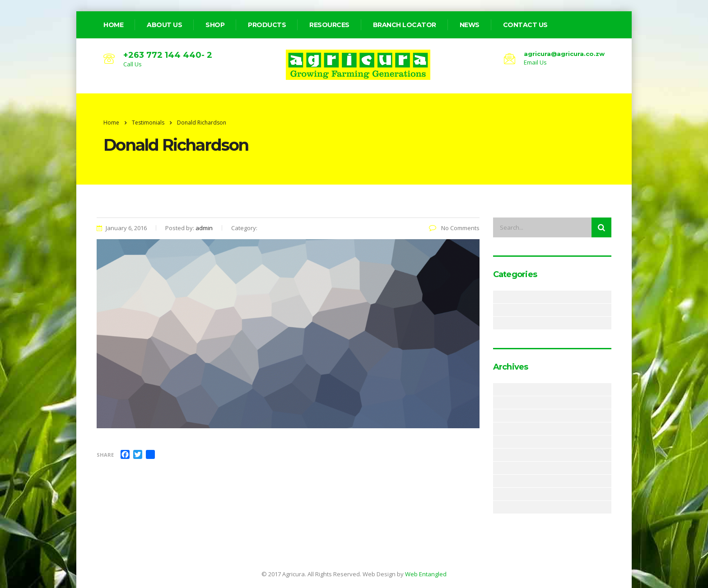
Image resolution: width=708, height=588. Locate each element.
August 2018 (498, 468)
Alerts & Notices (498, 297)
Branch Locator (405, 25)
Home (111, 123)
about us (164, 25)
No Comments (454, 228)
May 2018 (498, 494)
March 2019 (498, 403)
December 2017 (498, 507)
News (470, 25)
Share (105, 455)
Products (267, 25)
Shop (215, 25)
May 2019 (498, 389)
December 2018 (498, 442)
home (113, 25)
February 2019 (498, 416)
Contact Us (525, 25)
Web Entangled (426, 574)
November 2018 (498, 455)
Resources (329, 25)
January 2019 (498, 429)
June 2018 (498, 481)
